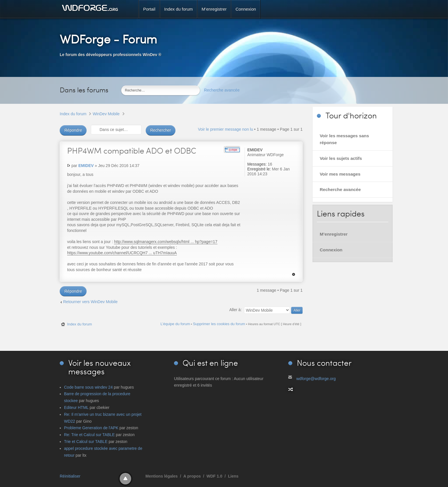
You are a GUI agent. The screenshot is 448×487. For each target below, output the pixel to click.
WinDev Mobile (106, 114)
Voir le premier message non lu (226, 129)
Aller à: (235, 310)
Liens (233, 476)
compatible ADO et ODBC (132, 150)
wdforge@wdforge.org (316, 379)
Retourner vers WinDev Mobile (90, 302)
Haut (294, 274)
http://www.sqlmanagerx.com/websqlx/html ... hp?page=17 (166, 242)
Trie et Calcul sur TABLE (86, 442)
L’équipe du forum (175, 324)
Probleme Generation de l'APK (91, 428)
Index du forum (73, 114)
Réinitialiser (70, 476)
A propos (192, 476)
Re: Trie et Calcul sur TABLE (89, 435)
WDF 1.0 (214, 476)
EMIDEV (86, 166)
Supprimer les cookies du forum (219, 324)
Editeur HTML (76, 408)
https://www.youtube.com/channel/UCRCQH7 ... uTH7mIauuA (122, 253)
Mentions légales (162, 476)
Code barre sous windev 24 (88, 387)
